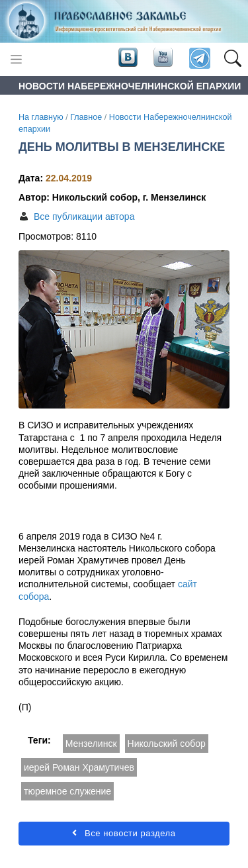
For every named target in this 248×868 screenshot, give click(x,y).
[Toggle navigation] (16, 59)
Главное (86, 117)
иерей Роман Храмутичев (79, 767)
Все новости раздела (124, 833)
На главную (41, 117)
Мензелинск (91, 744)
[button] (232, 59)
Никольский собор (167, 744)
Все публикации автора (84, 217)
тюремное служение (67, 791)
